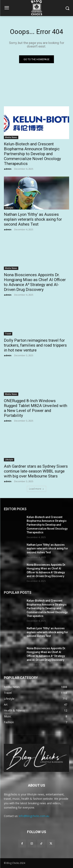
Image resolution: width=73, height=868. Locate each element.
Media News (11, 137)
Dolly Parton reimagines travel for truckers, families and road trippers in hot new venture (35, 345)
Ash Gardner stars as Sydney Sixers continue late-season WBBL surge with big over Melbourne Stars (36, 471)
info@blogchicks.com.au (34, 816)
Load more (36, 489)
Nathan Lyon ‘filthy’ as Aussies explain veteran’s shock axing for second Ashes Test (33, 219)
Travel (8, 334)
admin (8, 169)
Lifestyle (9, 208)
